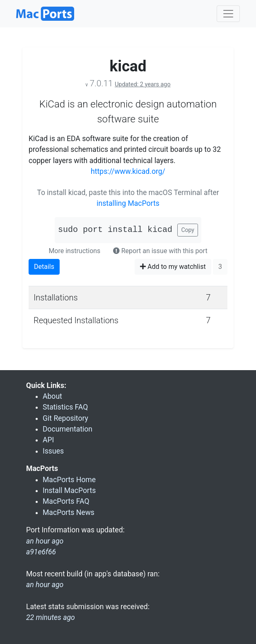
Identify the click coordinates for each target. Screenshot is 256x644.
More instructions (74, 251)
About (52, 396)
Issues (53, 451)
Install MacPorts (69, 490)
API (48, 440)
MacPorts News (69, 512)
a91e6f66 (41, 552)
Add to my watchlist (173, 267)
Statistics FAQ (65, 407)
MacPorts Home (69, 480)
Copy (188, 230)
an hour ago (45, 585)
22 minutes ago (51, 617)
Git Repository (65, 418)
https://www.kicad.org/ (128, 171)
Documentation (68, 429)
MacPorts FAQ (66, 501)
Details (44, 267)
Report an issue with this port (160, 251)
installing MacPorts (128, 203)
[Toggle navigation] (228, 14)
